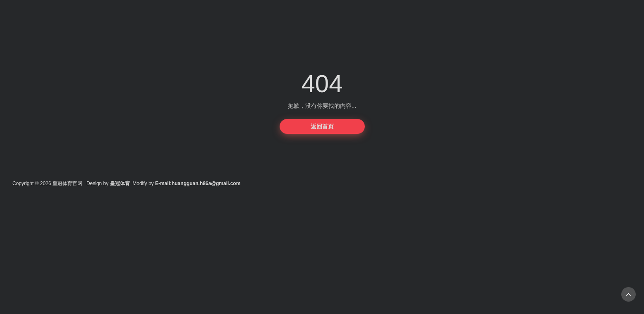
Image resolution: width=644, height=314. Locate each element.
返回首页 (322, 126)
